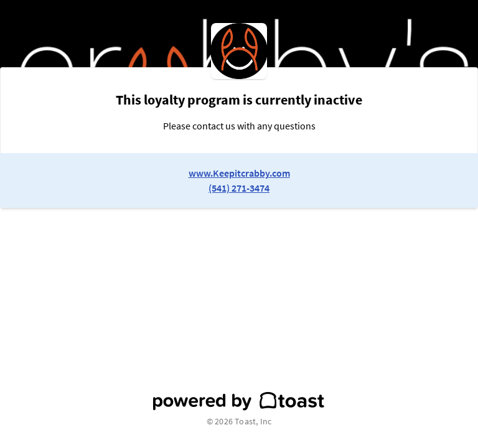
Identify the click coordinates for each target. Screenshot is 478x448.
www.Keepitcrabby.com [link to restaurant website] (239, 173)
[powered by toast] (239, 401)
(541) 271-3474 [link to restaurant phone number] (239, 188)
